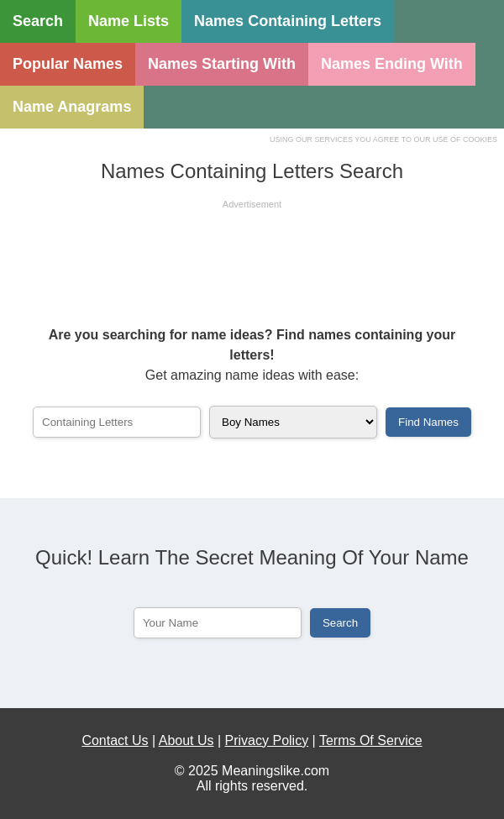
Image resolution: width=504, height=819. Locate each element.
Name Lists (129, 21)
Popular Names (68, 64)
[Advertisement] (252, 254)
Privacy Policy (267, 740)
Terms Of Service (371, 740)
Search (38, 21)
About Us (186, 740)
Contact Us (115, 740)
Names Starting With (222, 64)
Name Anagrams (72, 107)
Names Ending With (392, 64)
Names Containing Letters (288, 21)
